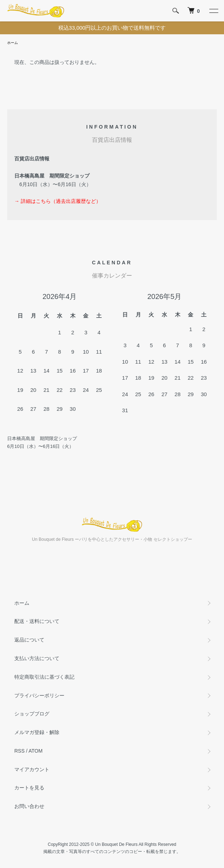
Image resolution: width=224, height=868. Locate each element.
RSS (20, 751)
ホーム (13, 43)
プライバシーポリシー (39, 695)
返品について (29, 640)
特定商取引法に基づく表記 (44, 677)
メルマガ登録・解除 (37, 732)
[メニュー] (213, 11)
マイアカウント (32, 769)
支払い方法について (37, 658)
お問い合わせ (29, 806)
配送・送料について (37, 621)
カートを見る (29, 788)
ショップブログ (32, 714)
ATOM (36, 751)
